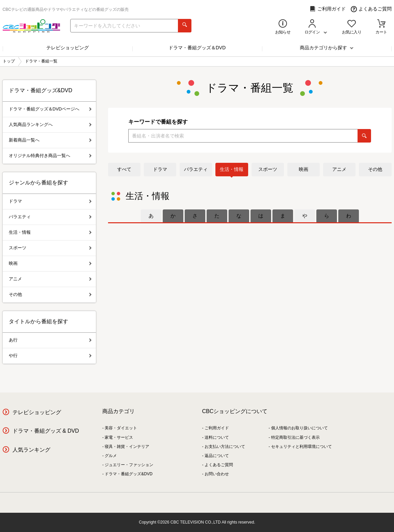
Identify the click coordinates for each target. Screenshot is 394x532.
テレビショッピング (68, 48)
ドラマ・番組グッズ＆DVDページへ (50, 109)
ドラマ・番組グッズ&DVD (128, 474)
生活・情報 (232, 169)
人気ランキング (31, 450)
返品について (217, 456)
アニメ (339, 169)
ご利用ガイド (328, 9)
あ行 (50, 340)
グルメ (111, 456)
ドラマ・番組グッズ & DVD (46, 431)
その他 (375, 169)
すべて (124, 169)
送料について (217, 437)
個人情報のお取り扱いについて (299, 428)
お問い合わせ (217, 474)
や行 (50, 356)
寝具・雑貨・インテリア (127, 447)
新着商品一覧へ (50, 140)
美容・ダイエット (121, 428)
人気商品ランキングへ (50, 124)
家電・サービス (119, 437)
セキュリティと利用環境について (301, 447)
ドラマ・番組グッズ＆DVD (197, 48)
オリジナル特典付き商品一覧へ (50, 156)
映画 (304, 169)
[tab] (151, 216)
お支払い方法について (225, 447)
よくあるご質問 (371, 9)
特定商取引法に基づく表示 (295, 437)
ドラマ (160, 169)
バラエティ (196, 169)
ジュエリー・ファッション (129, 465)
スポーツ (268, 169)
